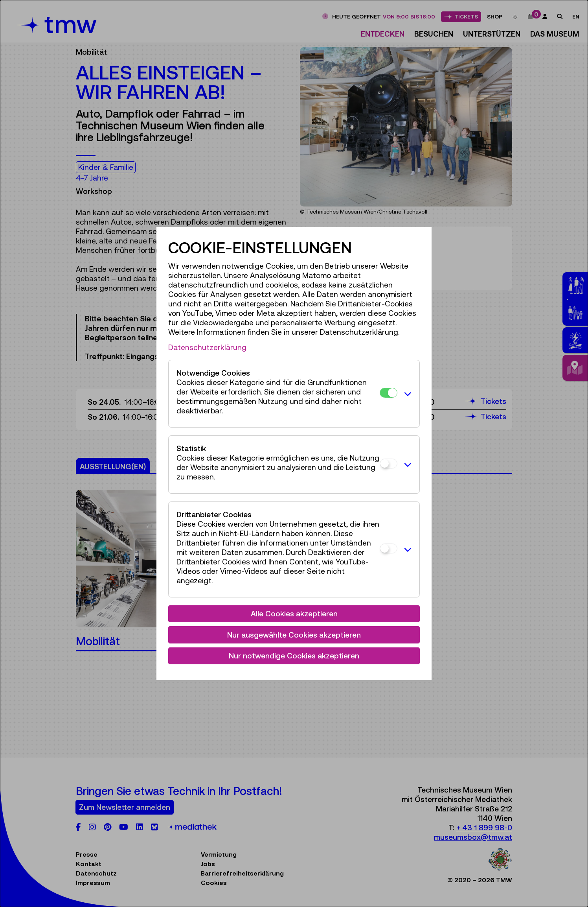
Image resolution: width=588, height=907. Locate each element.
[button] (406, 394)
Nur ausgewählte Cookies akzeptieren (294, 635)
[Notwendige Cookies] (389, 393)
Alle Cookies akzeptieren (294, 614)
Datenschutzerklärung (207, 347)
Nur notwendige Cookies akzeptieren (294, 656)
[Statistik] (389, 464)
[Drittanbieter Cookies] (389, 548)
